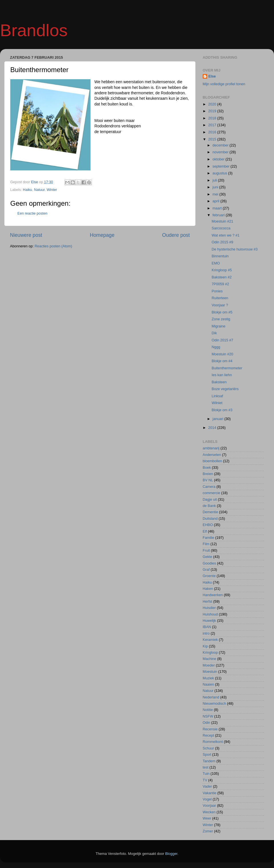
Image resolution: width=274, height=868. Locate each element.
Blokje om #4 (222, 361)
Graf (206, 570)
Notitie (208, 710)
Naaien (208, 684)
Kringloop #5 (222, 270)
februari (219, 215)
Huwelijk (209, 621)
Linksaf (217, 396)
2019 (213, 111)
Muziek (208, 678)
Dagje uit (210, 500)
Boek (207, 468)
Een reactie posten (32, 213)
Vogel (207, 799)
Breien (208, 474)
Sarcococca (221, 228)
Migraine (218, 326)
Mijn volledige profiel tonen (224, 84)
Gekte (207, 557)
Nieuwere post (26, 235)
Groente (209, 576)
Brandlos (34, 30)
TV (205, 780)
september (222, 166)
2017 (213, 125)
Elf (205, 531)
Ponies (217, 291)
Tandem (209, 761)
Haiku (27, 190)
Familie (208, 538)
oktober (219, 159)
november (221, 152)
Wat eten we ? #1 (225, 235)
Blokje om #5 (222, 312)
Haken (208, 589)
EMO (216, 263)
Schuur (208, 748)
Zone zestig (221, 319)
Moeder (209, 665)
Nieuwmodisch (214, 704)
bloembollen (212, 461)
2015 (213, 139)
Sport (207, 755)
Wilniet (217, 403)
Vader (207, 787)
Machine (209, 659)
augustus (220, 173)
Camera (209, 487)
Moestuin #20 (222, 354)
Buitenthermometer (227, 368)
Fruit (206, 551)
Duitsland (210, 519)
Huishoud (210, 614)
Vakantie (209, 793)
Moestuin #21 (222, 221)
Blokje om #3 (222, 410)
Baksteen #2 (221, 277)
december (221, 145)
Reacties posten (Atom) (53, 246)
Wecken (209, 812)
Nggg (216, 347)
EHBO (208, 525)
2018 (213, 118)
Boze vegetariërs (225, 389)
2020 (213, 104)
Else (212, 76)
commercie (211, 493)
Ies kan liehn (222, 375)
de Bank (209, 506)
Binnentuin (220, 256)
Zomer (208, 831)
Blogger (171, 854)
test (205, 767)
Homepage (102, 235)
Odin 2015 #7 (222, 340)
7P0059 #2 (220, 284)
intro (206, 633)
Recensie (210, 729)
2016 (213, 132)
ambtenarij (211, 448)
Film (206, 544)
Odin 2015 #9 (222, 242)
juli (215, 180)
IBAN (207, 627)
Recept (208, 735)
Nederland (211, 697)
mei (216, 194)
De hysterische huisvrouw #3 (234, 249)
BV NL (208, 480)
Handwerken (213, 595)
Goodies (209, 563)
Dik (214, 333)
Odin (206, 723)
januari (218, 419)
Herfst (207, 602)
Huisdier (209, 608)
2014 (213, 428)
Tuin (206, 774)
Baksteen (219, 382)
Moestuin (210, 672)
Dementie (210, 512)
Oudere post (176, 235)
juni (216, 187)
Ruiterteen (220, 298)
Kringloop (210, 653)
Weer (207, 818)
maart (218, 208)
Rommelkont (213, 742)
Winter (52, 190)
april (216, 201)
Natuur (39, 190)
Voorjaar (209, 806)
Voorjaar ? (220, 305)
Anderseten (212, 455)
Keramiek (210, 640)
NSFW (208, 716)
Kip (205, 646)
